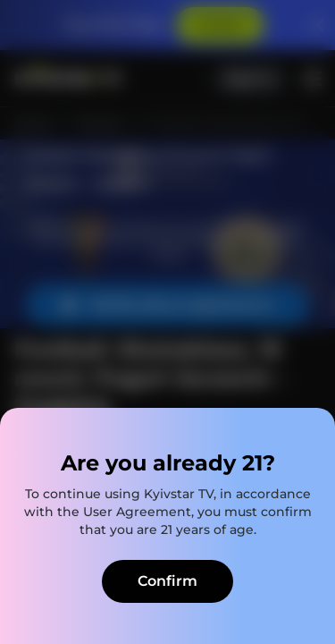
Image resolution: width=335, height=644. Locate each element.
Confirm (167, 581)
